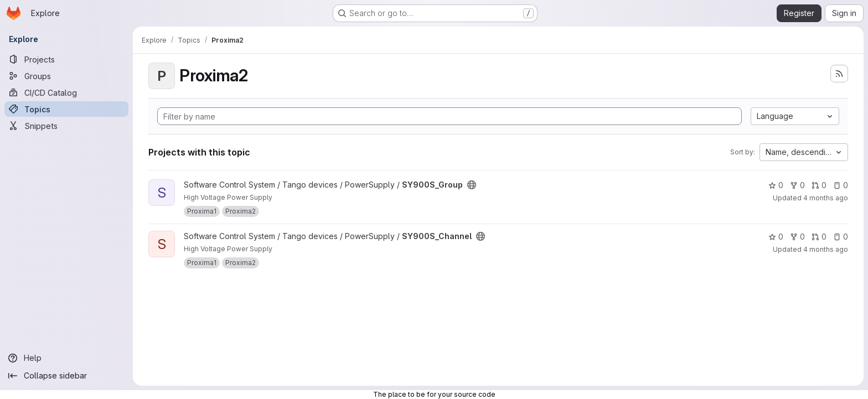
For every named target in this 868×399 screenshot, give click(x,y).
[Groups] (66, 76)
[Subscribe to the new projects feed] (839, 74)
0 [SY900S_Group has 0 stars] (776, 185)
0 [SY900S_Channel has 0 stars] (776, 237)
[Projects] (66, 59)
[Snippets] (66, 126)
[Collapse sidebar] (66, 376)
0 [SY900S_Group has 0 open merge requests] (819, 185)
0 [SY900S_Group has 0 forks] (797, 185)
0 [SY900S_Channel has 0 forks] (797, 237)
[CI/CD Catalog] (66, 92)
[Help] (66, 358)
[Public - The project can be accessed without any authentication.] (472, 185)
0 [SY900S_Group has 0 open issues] (841, 185)
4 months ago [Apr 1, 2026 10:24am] (826, 198)
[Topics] (66, 109)
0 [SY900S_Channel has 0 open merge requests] (819, 237)
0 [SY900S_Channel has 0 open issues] (841, 237)
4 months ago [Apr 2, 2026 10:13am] (826, 249)
